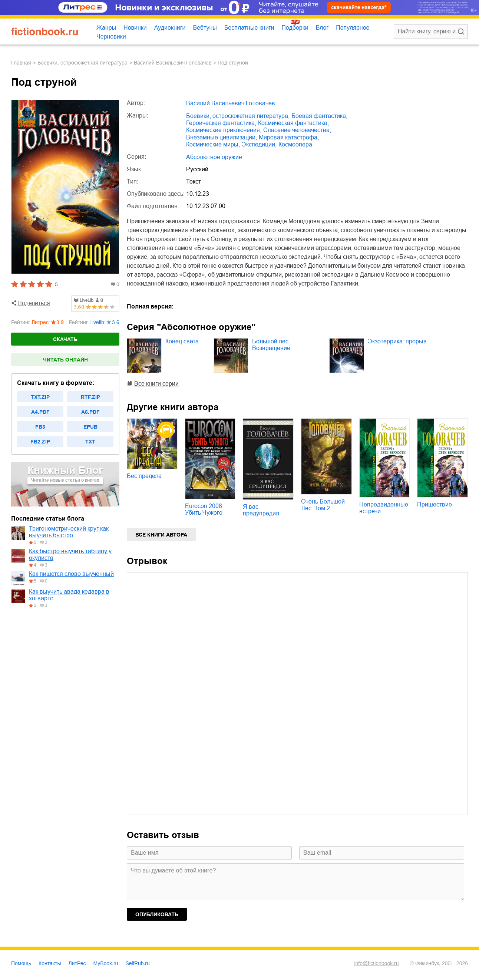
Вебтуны (205, 28)
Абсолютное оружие (214, 157)
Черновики (111, 37)
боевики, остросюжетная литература (82, 63)
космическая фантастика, (293, 123)
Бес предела (144, 476)
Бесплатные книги (249, 28)
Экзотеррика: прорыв (397, 341)
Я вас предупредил (261, 510)
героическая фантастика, (221, 123)
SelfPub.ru (137, 963)
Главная (21, 63)
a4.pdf (40, 412)
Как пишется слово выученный (71, 574)
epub (90, 427)
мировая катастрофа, (289, 137)
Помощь (21, 963)
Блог (322, 28)
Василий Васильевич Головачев (173, 63)
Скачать (65, 339)
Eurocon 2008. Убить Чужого (204, 509)
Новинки (135, 28)
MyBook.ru (106, 963)
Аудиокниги (170, 28)
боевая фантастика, (319, 116)
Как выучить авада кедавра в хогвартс (69, 595)
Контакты (50, 963)
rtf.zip (90, 397)
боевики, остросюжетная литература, (238, 116)
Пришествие (435, 504)
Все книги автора (161, 535)
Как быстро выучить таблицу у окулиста (70, 555)
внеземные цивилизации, (222, 137)
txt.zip (40, 397)
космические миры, (213, 144)
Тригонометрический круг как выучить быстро (69, 532)
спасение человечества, (297, 130)
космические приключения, (224, 130)
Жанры (106, 28)
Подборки (295, 28)
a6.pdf (90, 412)
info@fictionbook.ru (376, 963)
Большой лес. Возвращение (271, 345)
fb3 (40, 427)
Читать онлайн (65, 360)
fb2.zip (40, 442)
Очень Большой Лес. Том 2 (323, 505)
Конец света (182, 341)
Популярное (353, 28)
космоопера (295, 144)
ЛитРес (77, 963)
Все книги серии (156, 384)
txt (90, 442)
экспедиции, (259, 144)
